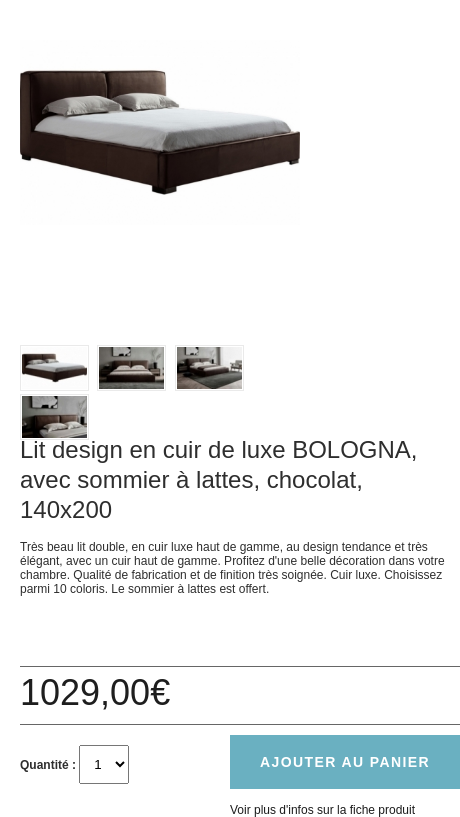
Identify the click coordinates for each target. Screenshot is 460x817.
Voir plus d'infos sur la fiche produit (322, 810)
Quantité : (48, 765)
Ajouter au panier (345, 762)
